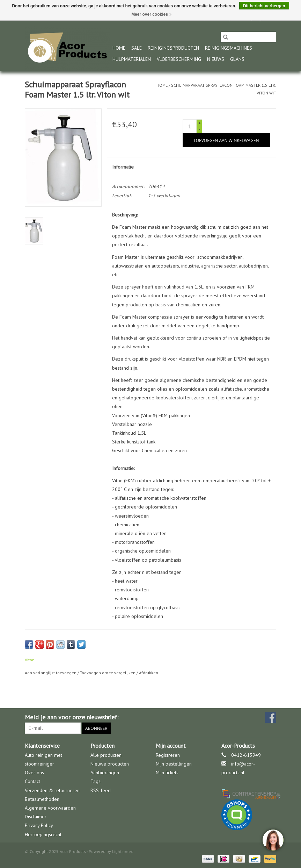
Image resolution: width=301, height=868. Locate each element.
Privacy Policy (39, 825)
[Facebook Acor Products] (271, 717)
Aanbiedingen (105, 773)
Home (119, 48)
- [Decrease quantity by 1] (199, 129)
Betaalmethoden (42, 799)
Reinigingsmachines (229, 48)
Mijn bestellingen (174, 764)
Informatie (123, 167)
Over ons (34, 773)
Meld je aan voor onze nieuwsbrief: (72, 717)
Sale (137, 48)
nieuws (216, 59)
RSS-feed (101, 790)
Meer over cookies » (151, 14)
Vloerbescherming (179, 59)
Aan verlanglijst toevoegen (51, 673)
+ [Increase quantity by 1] (200, 123)
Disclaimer (36, 817)
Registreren (168, 755)
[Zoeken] (248, 37)
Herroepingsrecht (43, 834)
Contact (32, 781)
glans (237, 59)
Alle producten (106, 755)
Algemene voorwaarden (50, 808)
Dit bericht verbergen (264, 6)
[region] (273, 840)
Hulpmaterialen (132, 59)
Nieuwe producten (110, 764)
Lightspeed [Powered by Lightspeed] (123, 851)
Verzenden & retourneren (52, 790)
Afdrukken (149, 673)
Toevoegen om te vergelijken (108, 673)
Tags (96, 781)
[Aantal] (190, 126)
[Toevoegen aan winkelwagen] (226, 140)
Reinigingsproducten (173, 48)
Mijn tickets (167, 773)
